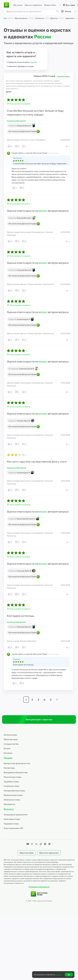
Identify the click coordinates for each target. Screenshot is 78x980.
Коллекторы (9, 768)
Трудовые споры (11, 781)
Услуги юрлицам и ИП (13, 828)
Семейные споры (12, 786)
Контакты (8, 753)
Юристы (57, 18)
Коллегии (42, 18)
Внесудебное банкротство (16, 772)
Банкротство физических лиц (17, 763)
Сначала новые (63, 76)
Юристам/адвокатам (49, 853)
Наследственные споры (14, 791)
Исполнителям (10, 735)
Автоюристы (9, 804)
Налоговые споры (12, 819)
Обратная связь (11, 739)
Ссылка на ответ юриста (16, 121)
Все (9, 18)
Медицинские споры (13, 795)
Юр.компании (24, 18)
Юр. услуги (18, 5)
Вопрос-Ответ (50, 5)
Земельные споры (12, 800)
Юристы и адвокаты (33, 5)
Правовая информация (39, 887)
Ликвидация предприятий (16, 814)
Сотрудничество (11, 744)
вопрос (43, 211)
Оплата (7, 748)
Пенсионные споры (13, 777)
